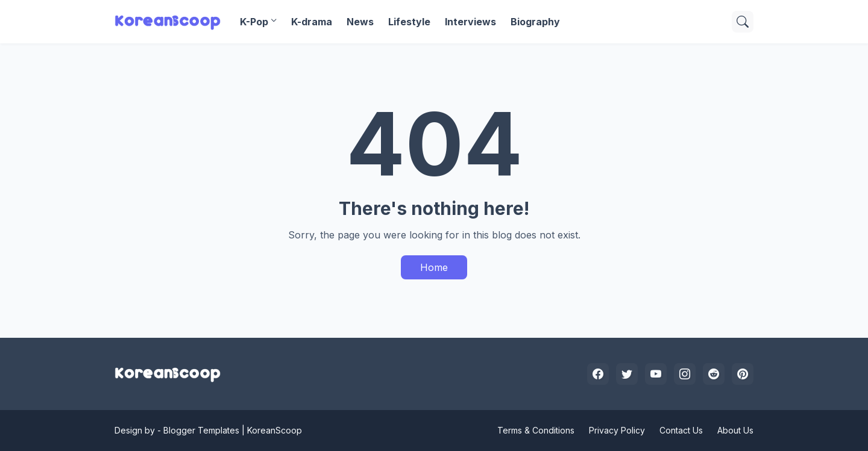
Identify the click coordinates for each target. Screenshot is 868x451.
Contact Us (681, 430)
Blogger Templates (201, 430)
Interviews (470, 22)
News (360, 22)
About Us (735, 430)
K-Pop (254, 22)
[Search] (743, 22)
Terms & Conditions (536, 430)
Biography (535, 22)
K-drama (312, 22)
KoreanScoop (275, 430)
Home (434, 267)
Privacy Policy (617, 430)
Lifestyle (409, 22)
